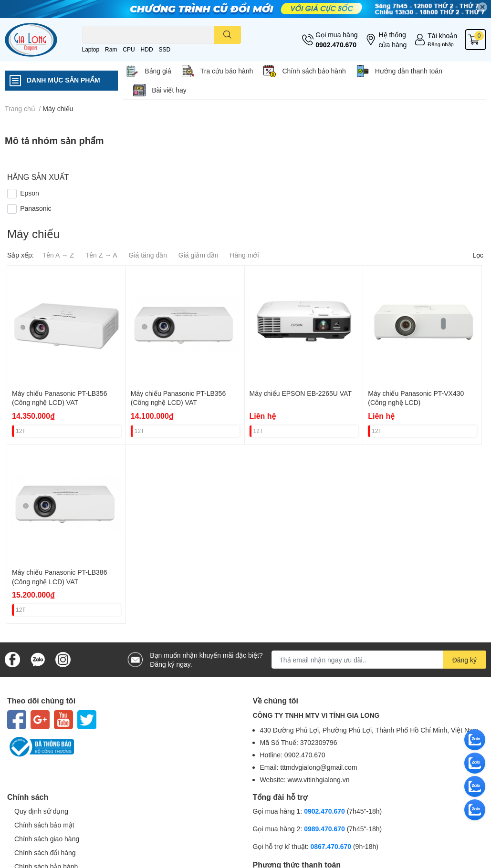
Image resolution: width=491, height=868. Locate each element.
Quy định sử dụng (41, 811)
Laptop (91, 49)
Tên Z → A (101, 255)
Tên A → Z (58, 255)
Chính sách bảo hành (314, 71)
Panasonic (36, 208)
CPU (129, 49)
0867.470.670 (332, 846)
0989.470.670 (325, 829)
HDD (147, 49)
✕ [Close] (482, 7)
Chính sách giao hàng (47, 839)
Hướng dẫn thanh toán (409, 71)
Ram (111, 49)
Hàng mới (244, 255)
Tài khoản (442, 36)
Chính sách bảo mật (44, 825)
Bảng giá (158, 71)
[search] (227, 35)
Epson (30, 193)
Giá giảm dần (198, 255)
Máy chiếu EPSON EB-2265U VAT (301, 393)
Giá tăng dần (148, 255)
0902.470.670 (336, 45)
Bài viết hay (169, 90)
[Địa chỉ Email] (379, 660)
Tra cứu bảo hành (227, 71)
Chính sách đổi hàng (45, 852)
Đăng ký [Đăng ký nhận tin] (465, 660)
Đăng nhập (441, 44)
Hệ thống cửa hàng (392, 40)
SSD (164, 49)
